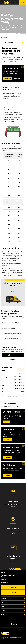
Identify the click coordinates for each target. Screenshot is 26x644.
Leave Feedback (12, 397)
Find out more (8, 440)
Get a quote (14, 355)
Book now (6, 422)
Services (5, 38)
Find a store (8, 78)
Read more (17, 78)
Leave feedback (5, 582)
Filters (14, 292)
